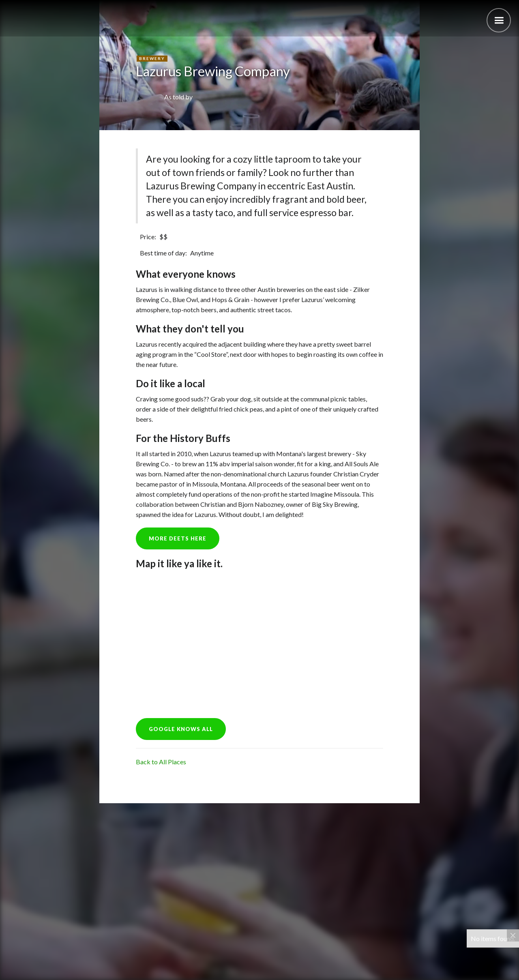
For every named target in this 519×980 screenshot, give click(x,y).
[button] (499, 20)
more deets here (178, 538)
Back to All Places (161, 762)
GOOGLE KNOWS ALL (181, 729)
